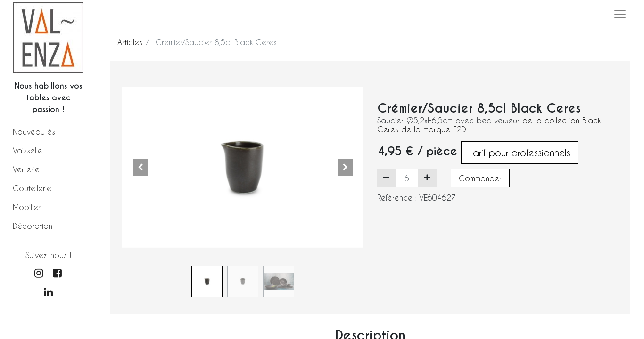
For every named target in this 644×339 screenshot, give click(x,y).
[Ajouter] (427, 178)
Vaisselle (28, 150)
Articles (130, 42)
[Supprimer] (386, 178)
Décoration (33, 226)
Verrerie (26, 169)
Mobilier (27, 207)
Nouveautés (34, 132)
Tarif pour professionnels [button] (520, 153)
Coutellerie (32, 188)
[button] (140, 167)
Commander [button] (480, 178)
